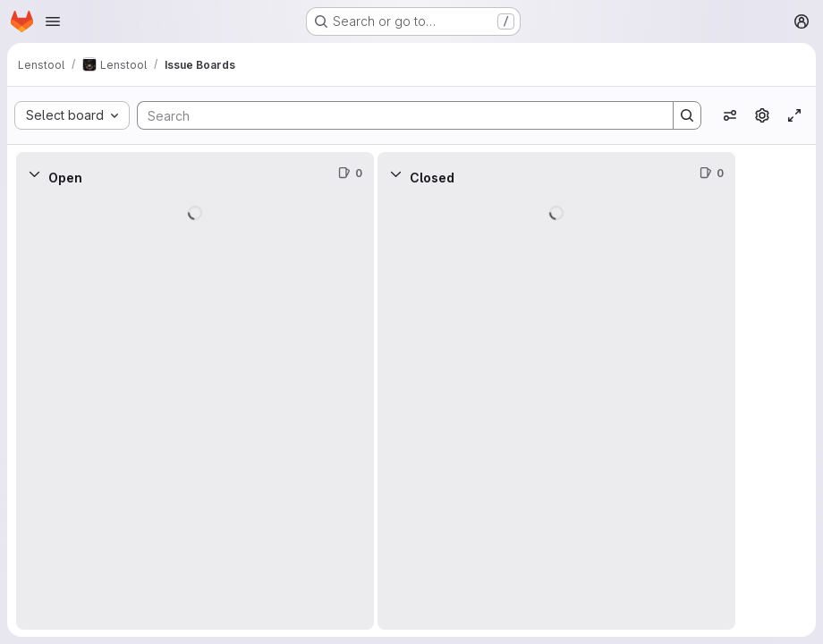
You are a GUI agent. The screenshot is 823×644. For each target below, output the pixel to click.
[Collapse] (34, 174)
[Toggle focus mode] (794, 115)
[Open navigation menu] (53, 21)
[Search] (396, 115)
